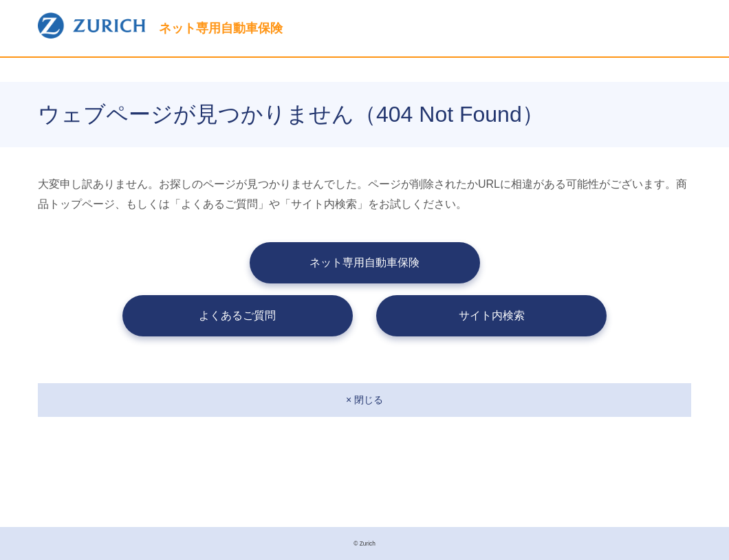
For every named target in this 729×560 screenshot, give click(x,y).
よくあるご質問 (237, 315)
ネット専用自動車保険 (364, 262)
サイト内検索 (492, 315)
